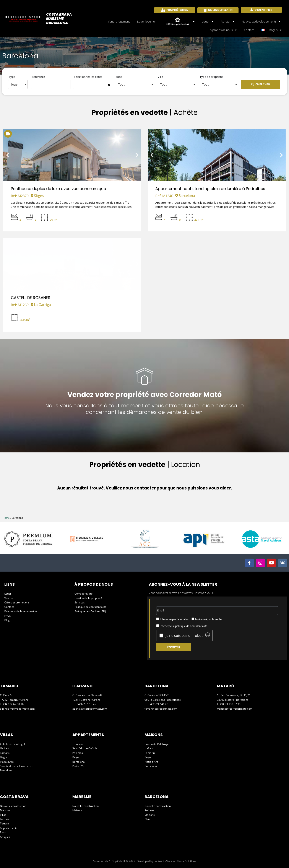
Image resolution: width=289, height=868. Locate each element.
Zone (119, 77)
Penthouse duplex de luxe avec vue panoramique (58, 189)
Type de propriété (211, 77)
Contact (249, 30)
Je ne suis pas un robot (184, 636)
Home (6, 518)
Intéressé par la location (175, 619)
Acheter (228, 22)
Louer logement (147, 21)
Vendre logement (119, 21)
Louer (208, 22)
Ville (160, 77)
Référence (38, 77)
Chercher (263, 84)
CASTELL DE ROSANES (31, 298)
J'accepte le (184, 626)
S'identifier (263, 10)
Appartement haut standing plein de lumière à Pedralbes (210, 189)
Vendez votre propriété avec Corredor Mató (145, 394)
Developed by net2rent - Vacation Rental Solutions (166, 861)
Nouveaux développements (261, 22)
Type (12, 77)
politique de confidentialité (191, 626)
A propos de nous (223, 30)
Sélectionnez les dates (88, 77)
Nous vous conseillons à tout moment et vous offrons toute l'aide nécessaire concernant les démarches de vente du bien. (144, 409)
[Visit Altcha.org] (208, 636)
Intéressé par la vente (208, 619)
